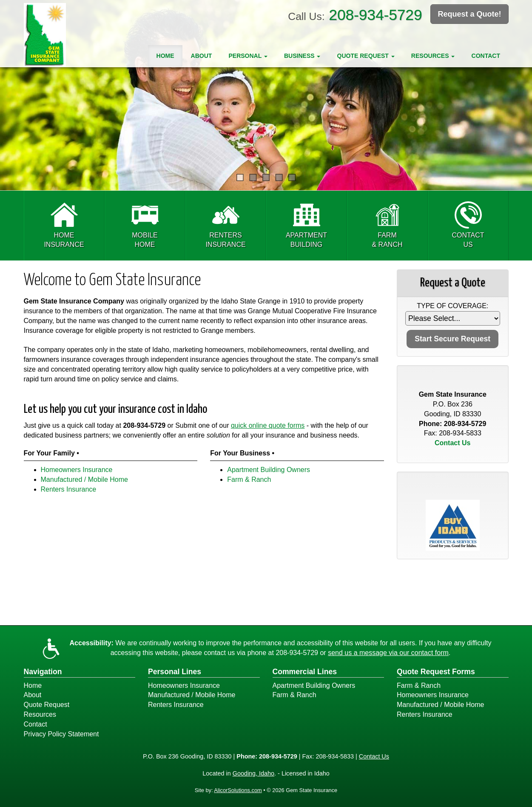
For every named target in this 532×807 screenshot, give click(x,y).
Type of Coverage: (452, 306)
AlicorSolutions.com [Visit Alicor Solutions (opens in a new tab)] (238, 790)
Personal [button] (248, 56)
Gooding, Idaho (253, 773)
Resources (40, 714)
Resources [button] (433, 56)
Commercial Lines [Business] (305, 672)
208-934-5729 (375, 15)
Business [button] (302, 56)
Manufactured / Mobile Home (84, 479)
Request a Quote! (469, 14)
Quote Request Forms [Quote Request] (436, 672)
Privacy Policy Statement (61, 734)
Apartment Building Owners (269, 470)
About (202, 56)
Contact (486, 56)
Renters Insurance (69, 489)
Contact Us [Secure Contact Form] (452, 443)
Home (165, 56)
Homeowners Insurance (77, 470)
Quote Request (47, 705)
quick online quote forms (268, 425)
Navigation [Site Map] (43, 672)
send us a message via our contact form (388, 653)
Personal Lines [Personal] (175, 672)
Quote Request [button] (366, 56)
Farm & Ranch (249, 479)
